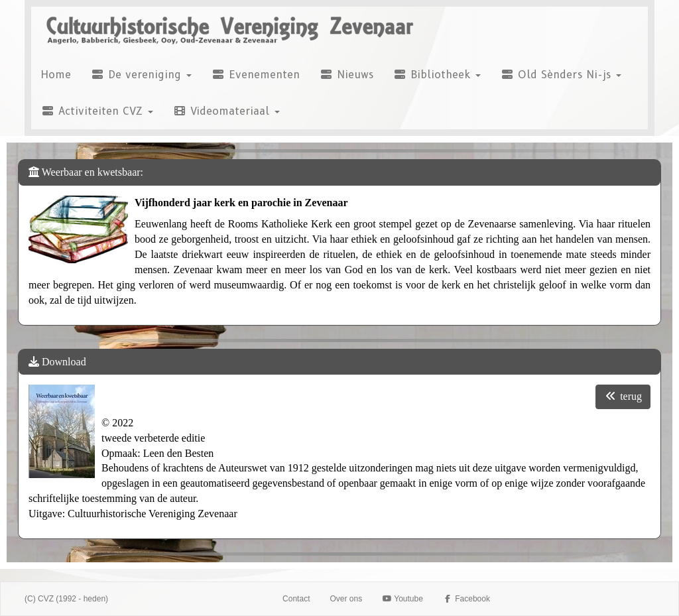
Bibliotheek (437, 75)
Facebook (466, 599)
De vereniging (141, 75)
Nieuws (346, 75)
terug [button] (623, 396)
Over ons (346, 599)
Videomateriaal (226, 111)
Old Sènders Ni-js (561, 75)
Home (56, 75)
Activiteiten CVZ (97, 111)
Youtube (402, 599)
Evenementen (256, 75)
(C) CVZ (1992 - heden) (66, 599)
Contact (296, 599)
